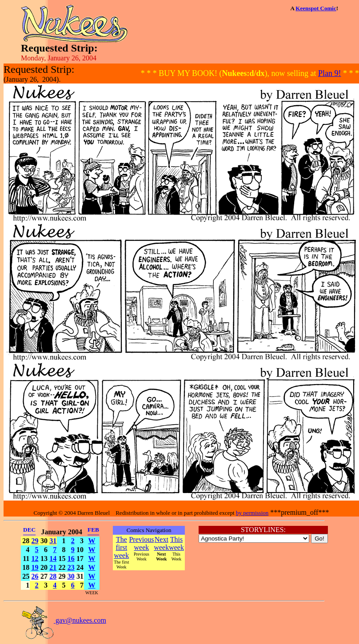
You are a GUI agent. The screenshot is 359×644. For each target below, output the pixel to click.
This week (176, 543)
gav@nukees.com (64, 620)
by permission (252, 513)
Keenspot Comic (316, 8)
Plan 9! (330, 73)
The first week (121, 547)
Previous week (141, 543)
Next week (161, 543)
